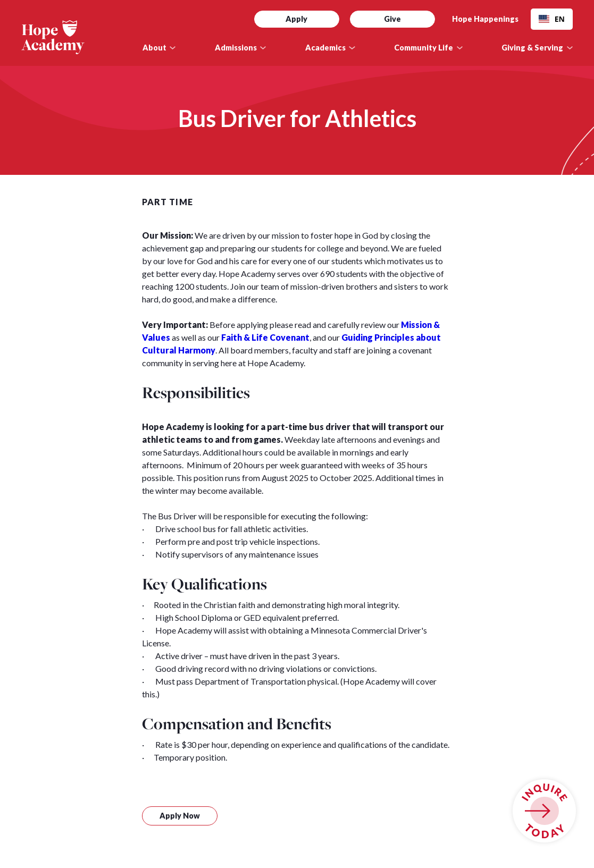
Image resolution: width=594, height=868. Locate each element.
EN (552, 19)
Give (392, 19)
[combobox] (552, 19)
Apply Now (180, 816)
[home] (72, 37)
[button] (159, 48)
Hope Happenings (485, 19)
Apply (296, 19)
